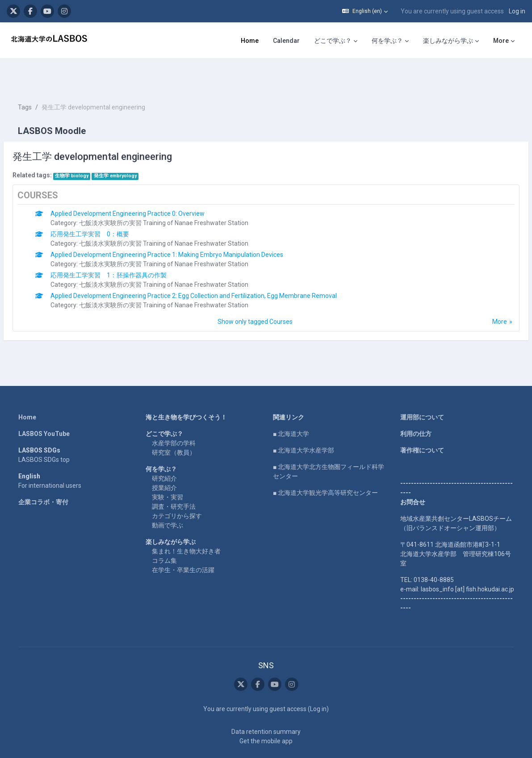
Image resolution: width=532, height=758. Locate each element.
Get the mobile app (266, 714)
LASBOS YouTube (44, 407)
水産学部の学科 (174, 416)
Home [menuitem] (250, 41)
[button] (365, 11)
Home (27, 390)
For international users (50, 459)
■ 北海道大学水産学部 (304, 423)
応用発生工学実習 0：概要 (111, 207)
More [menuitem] (501, 41)
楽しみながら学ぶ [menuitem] (448, 41)
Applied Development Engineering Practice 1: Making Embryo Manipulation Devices (188, 228)
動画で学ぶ (168, 498)
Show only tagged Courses (255, 295)
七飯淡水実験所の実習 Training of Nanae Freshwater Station (185, 196)
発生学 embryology (137, 149)
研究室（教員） (174, 426)
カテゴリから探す (177, 489)
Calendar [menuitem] (286, 41)
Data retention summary (266, 705)
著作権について (422, 423)
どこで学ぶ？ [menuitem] (333, 41)
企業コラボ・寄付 (43, 475)
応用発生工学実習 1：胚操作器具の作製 (130, 248)
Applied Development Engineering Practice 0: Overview (149, 187)
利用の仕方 (416, 407)
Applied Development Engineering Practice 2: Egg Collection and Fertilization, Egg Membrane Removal (215, 269)
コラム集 (164, 534)
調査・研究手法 (174, 480)
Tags (46, 80)
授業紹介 (164, 461)
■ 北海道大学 (291, 407)
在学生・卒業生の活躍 (183, 543)
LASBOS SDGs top (44, 433)
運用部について (422, 390)
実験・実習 (168, 470)
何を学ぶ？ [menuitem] (387, 41)
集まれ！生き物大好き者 (186, 524)
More (478, 295)
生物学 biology (93, 149)
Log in (517, 11)
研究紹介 (164, 452)
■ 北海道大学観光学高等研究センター (325, 466)
